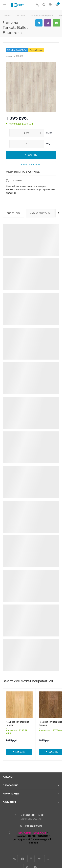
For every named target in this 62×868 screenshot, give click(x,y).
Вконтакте (14, 859)
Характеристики (40, 213)
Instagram (31, 859)
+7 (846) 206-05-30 (32, 815)
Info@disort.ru (33, 826)
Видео (13, 213)
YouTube (48, 859)
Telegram (39, 23)
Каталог (8, 777)
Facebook (23, 859)
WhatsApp (56, 23)
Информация (11, 794)
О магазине (10, 785)
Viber (48, 23)
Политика (10, 802)
